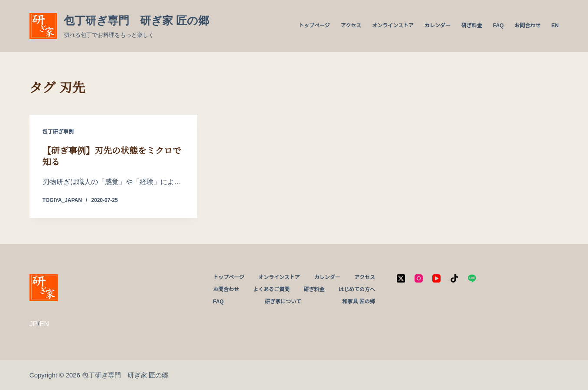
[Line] (472, 278)
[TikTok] (454, 278)
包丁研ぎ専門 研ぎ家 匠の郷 (136, 20)
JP (34, 324)
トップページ (314, 26)
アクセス (351, 26)
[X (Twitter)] (401, 278)
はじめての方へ (357, 289)
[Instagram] (419, 278)
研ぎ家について (283, 302)
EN (555, 26)
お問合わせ (528, 26)
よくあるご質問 (271, 289)
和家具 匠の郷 (358, 302)
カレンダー (438, 26)
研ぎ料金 (472, 26)
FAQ (498, 26)
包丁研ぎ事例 (58, 132)
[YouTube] (436, 278)
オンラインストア (393, 26)
